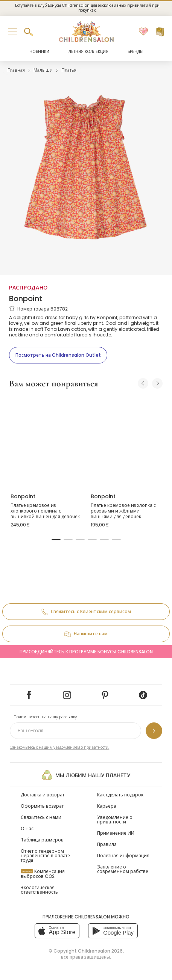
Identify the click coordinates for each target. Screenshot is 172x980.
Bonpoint (26, 299)
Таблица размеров (42, 840)
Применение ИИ (116, 833)
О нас (27, 828)
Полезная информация (123, 856)
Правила (107, 844)
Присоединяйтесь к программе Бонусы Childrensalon (86, 652)
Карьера (107, 806)
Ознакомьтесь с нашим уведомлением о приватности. (59, 747)
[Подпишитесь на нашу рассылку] (154, 731)
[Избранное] (143, 32)
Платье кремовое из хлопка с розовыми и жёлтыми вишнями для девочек (123, 511)
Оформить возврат (42, 806)
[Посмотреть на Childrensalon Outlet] (58, 355)
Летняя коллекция (88, 52)
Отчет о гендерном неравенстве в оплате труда (45, 856)
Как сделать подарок (120, 795)
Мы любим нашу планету (86, 775)
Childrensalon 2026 (100, 951)
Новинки (39, 52)
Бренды (135, 52)
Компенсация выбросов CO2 (43, 874)
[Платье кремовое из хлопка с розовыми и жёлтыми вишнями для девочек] (126, 441)
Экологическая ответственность (39, 890)
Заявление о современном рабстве (123, 869)
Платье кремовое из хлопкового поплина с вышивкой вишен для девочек (45, 511)
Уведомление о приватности (115, 819)
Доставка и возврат (43, 795)
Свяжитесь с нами (41, 817)
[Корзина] (160, 32)
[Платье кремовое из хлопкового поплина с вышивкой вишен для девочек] (46, 441)
